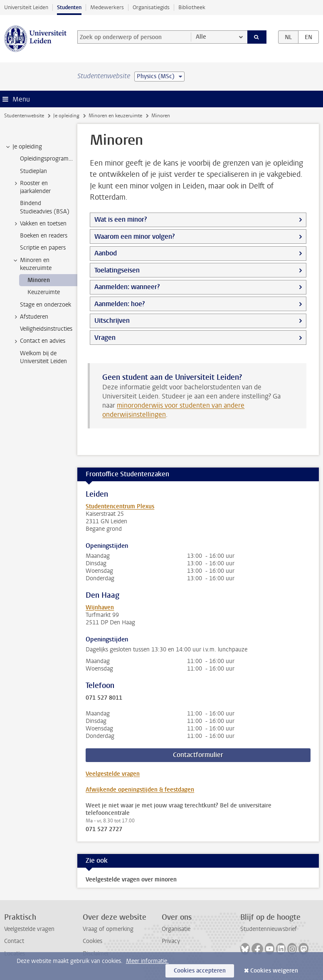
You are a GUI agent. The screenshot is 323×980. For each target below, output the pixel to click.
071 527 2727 (104, 829)
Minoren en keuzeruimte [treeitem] (32, 264)
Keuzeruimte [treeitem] (44, 292)
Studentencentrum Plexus (120, 506)
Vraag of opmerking (108, 929)
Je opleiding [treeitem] (23, 147)
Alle (201, 37)
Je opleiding (66, 116)
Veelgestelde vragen (113, 774)
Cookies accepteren (200, 971)
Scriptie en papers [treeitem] (43, 248)
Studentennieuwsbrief (269, 929)
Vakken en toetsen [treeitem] (39, 224)
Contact (14, 941)
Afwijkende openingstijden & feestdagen (140, 790)
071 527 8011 (104, 698)
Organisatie (176, 929)
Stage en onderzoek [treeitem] (46, 305)
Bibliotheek (192, 7)
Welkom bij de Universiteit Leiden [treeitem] (43, 357)
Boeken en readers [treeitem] (44, 236)
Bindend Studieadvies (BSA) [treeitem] (45, 207)
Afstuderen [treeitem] (30, 317)
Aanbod (106, 253)
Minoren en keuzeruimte (115, 116)
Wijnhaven (100, 608)
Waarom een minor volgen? (134, 236)
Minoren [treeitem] (39, 280)
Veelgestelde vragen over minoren (131, 880)
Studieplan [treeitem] (33, 171)
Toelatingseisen (117, 270)
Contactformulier (198, 755)
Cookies (92, 941)
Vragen (105, 338)
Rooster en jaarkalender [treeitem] (31, 187)
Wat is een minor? (121, 219)
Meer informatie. (147, 961)
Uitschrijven (112, 320)
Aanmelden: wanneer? (127, 287)
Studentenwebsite (24, 116)
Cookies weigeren (274, 971)
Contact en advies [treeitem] (39, 341)
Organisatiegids (151, 7)
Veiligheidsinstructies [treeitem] (46, 329)
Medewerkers (107, 7)
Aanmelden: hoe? (120, 304)
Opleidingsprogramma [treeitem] (48, 159)
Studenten (69, 7)
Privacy (171, 941)
